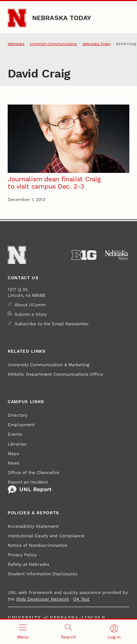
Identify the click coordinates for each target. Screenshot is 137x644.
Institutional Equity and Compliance (46, 536)
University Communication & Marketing (48, 365)
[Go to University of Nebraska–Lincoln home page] (17, 18)
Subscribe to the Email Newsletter (52, 324)
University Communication (53, 44)
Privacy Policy (22, 555)
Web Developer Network (43, 599)
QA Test (81, 599)
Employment (21, 425)
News (14, 463)
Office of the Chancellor (34, 473)
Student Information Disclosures (42, 574)
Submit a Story (31, 314)
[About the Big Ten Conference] (84, 255)
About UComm (30, 305)
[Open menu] (23, 632)
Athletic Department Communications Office (55, 374)
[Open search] (68, 632)
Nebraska (16, 44)
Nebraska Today (62, 18)
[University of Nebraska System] (117, 255)
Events (15, 434)
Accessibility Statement (33, 526)
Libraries (17, 444)
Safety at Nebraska (28, 564)
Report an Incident (30, 487)
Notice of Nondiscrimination (37, 545)
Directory (18, 415)
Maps (13, 454)
